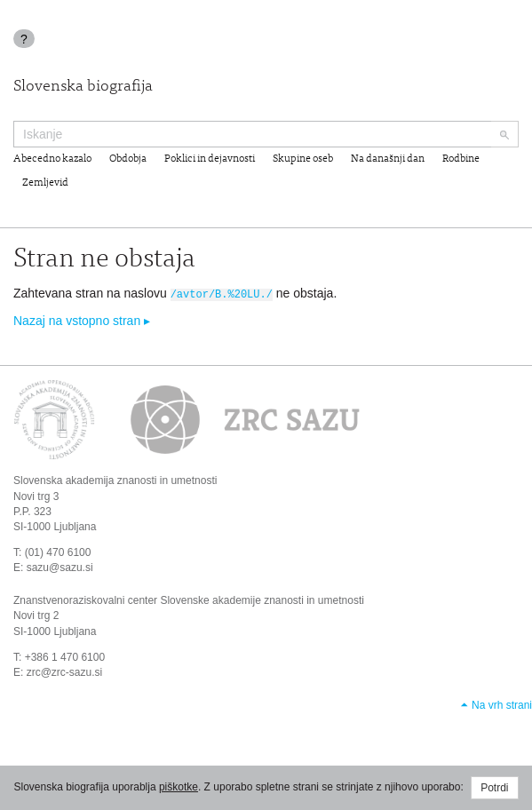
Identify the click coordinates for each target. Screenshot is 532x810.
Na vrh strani (502, 704)
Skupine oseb (303, 159)
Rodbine (461, 159)
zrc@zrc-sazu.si (65, 671)
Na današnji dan (388, 159)
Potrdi (494, 788)
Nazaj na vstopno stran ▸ (82, 320)
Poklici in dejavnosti (210, 159)
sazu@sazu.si (60, 567)
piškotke (179, 787)
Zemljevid (45, 183)
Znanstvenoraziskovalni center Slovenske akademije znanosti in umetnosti (189, 600)
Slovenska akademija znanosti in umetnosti (115, 480)
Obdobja (128, 159)
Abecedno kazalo (52, 159)
